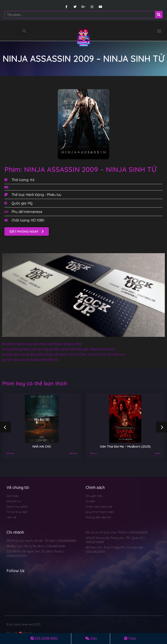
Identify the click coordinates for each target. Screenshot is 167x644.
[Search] (159, 15)
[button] (159, 31)
